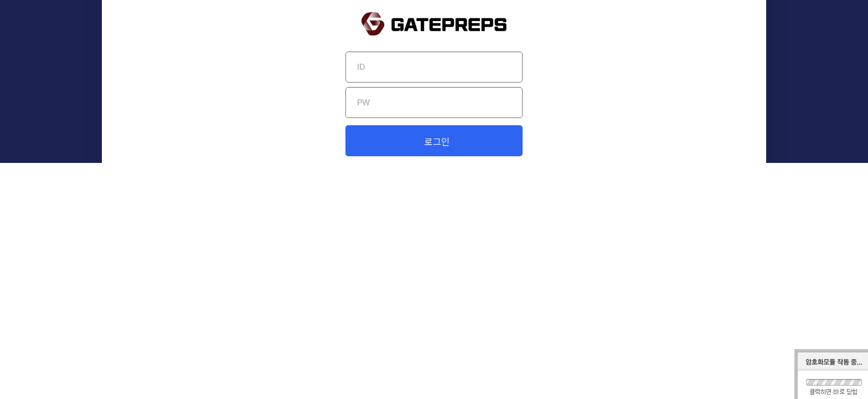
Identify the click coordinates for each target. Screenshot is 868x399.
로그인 (437, 260)
